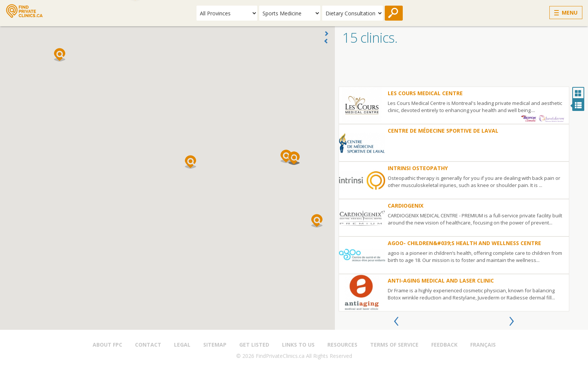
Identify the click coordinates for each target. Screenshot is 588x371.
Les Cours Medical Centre (425, 93)
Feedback (444, 345)
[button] (190, 162)
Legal (182, 345)
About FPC (107, 345)
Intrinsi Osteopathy (418, 168)
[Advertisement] (461, 68)
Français (483, 345)
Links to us (298, 345)
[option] (454, 199)
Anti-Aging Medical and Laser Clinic (441, 280)
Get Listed (254, 345)
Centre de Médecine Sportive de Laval (443, 131)
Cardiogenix (406, 206)
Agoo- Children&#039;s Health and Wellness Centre (464, 243)
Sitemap (215, 345)
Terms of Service (394, 345)
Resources (342, 345)
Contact (148, 345)
